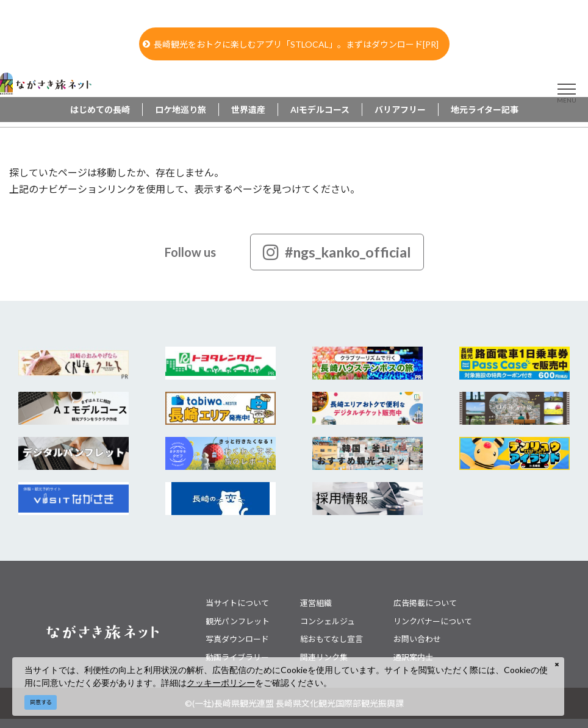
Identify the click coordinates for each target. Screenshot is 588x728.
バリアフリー (400, 110)
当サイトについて (237, 603)
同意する (41, 702)
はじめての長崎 (100, 110)
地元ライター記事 (485, 110)
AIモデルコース (320, 110)
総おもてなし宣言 (332, 639)
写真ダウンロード (237, 639)
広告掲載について (425, 603)
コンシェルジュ (328, 621)
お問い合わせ (417, 639)
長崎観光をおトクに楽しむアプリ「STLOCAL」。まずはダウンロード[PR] (291, 44)
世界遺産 (248, 110)
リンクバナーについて (433, 621)
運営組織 (316, 603)
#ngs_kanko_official (337, 252)
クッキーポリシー (221, 683)
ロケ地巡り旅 (181, 110)
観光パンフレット (238, 621)
